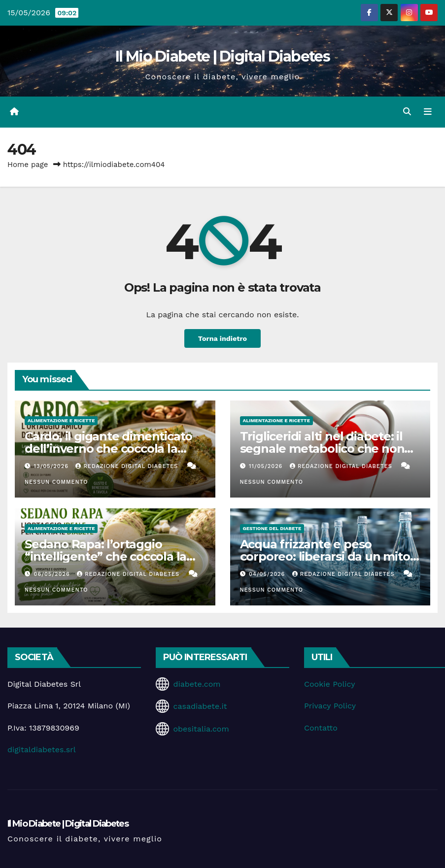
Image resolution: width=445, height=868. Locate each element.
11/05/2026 (267, 466)
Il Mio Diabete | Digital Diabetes (222, 56)
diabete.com (197, 684)
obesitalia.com (201, 729)
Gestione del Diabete (272, 528)
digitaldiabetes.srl (42, 750)
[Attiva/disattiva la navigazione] (428, 112)
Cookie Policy (329, 684)
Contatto (321, 728)
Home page (28, 165)
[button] (407, 112)
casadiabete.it (200, 706)
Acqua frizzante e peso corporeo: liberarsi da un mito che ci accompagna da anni (325, 556)
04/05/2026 (268, 574)
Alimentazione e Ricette (61, 420)
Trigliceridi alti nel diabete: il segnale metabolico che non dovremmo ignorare (322, 449)
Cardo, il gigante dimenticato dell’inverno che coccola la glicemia (108, 449)
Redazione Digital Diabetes (128, 466)
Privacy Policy (330, 706)
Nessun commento (56, 482)
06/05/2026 (53, 574)
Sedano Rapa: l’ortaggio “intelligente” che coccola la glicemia (105, 556)
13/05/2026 (52, 466)
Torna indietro (223, 338)
